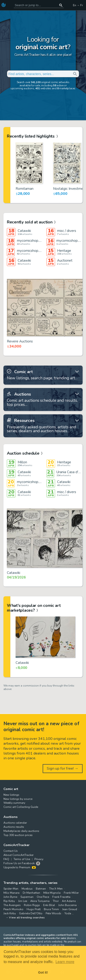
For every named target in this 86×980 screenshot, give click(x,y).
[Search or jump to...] (61, 5)
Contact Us (11, 851)
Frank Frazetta (61, 897)
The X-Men (56, 889)
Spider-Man (11, 889)
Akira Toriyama (40, 901)
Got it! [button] (43, 972)
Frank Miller (71, 893)
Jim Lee (23, 901)
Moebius (27, 889)
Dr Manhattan (31, 893)
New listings (11, 795)
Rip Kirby (9, 901)
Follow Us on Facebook (19, 863)
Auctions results (14, 827)
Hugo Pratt (34, 909)
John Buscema (67, 905)
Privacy (39, 859)
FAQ (6, 859)
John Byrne (10, 897)
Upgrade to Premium (20, 867)
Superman (27, 897)
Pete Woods (53, 913)
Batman (41, 889)
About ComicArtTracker (18, 855)
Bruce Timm (51, 909)
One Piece (43, 897)
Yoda (68, 913)
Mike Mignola (52, 893)
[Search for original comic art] (39, 5)
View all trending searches (27, 918)
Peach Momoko (13, 909)
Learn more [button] (65, 962)
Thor (56, 901)
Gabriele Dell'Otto (31, 913)
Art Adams (69, 901)
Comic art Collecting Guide (21, 807)
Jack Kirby (10, 913)
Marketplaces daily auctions (21, 831)
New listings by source (18, 799)
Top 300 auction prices (18, 835)
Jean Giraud (70, 909)
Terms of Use (22, 859)
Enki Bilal (49, 905)
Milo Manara (11, 893)
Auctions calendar (15, 823)
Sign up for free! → (63, 768)
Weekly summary (14, 803)
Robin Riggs (32, 905)
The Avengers (12, 905)
